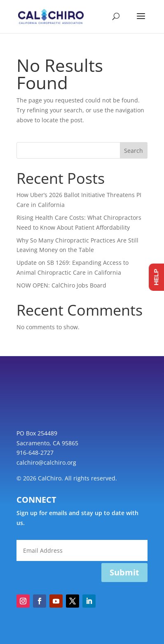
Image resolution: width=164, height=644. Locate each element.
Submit (124, 572)
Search (134, 151)
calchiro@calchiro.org (46, 462)
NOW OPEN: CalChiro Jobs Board (61, 285)
